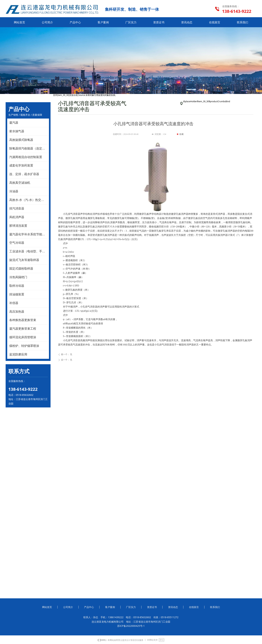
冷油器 (14, 191)
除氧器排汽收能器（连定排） (29, 148)
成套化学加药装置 (21, 166)
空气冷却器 (17, 243)
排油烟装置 (17, 294)
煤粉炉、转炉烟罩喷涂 (24, 346)
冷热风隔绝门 (18, 277)
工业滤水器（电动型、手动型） (29, 251)
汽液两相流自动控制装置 (26, 157)
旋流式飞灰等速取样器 (24, 260)
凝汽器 (14, 123)
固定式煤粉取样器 (21, 269)
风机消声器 (17, 217)
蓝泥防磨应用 (18, 354)
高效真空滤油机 (20, 183)
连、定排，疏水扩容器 (24, 174)
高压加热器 (17, 312)
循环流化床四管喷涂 (23, 337)
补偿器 (14, 303)
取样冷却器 (17, 286)
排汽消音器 (17, 209)
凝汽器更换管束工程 (23, 329)
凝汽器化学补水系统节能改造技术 (29, 234)
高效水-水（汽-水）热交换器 (28, 200)
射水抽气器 (17, 131)
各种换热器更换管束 (23, 320)
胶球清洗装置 (18, 226)
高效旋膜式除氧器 (21, 140)
